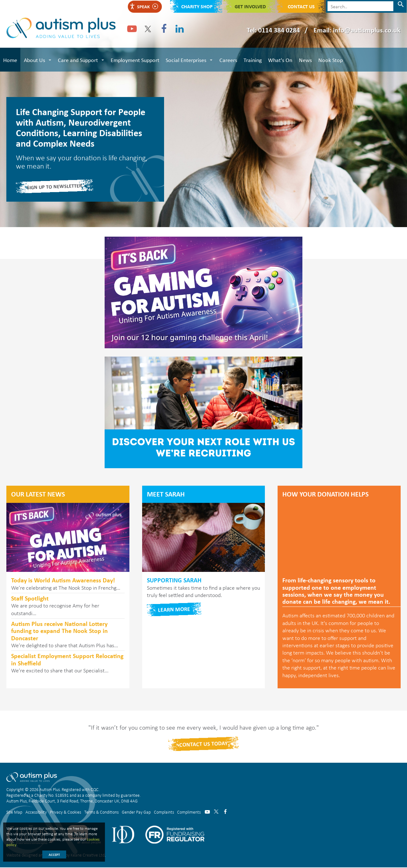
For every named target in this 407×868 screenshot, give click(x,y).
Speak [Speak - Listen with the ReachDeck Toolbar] (144, 7)
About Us (34, 59)
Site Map (14, 812)
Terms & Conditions (101, 812)
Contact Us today (204, 744)
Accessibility (36, 812)
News (304, 59)
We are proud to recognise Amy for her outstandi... (68, 606)
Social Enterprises (186, 59)
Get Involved (250, 6)
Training (252, 59)
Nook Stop (330, 59)
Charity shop (197, 6)
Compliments (189, 812)
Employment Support (135, 59)
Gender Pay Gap (136, 812)
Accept (54, 855)
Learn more (174, 610)
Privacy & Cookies (66, 812)
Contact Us (301, 6)
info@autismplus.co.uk (367, 30)
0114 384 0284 (279, 30)
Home (10, 59)
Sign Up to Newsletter (55, 187)
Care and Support (78, 59)
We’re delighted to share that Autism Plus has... (68, 635)
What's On (279, 59)
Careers (228, 59)
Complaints (164, 812)
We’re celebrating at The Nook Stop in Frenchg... (68, 584)
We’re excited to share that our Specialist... (68, 664)
